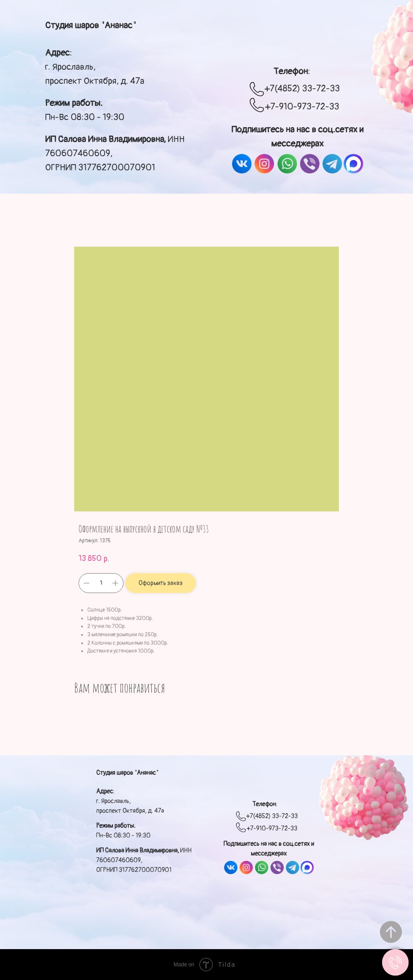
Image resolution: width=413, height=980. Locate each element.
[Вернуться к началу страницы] (391, 932)
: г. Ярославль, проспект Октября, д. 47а (95, 67)
